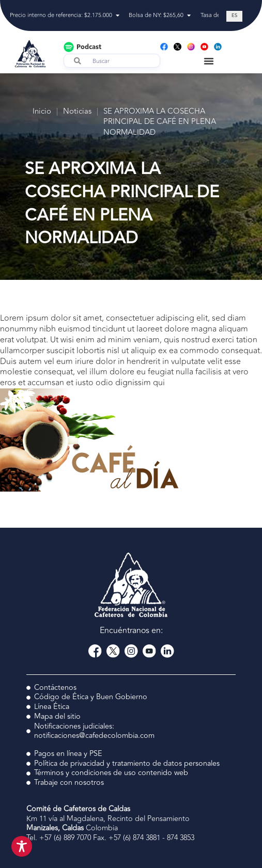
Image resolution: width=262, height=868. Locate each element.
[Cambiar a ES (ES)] (234, 16)
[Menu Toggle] (209, 61)
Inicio (42, 112)
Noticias (77, 112)
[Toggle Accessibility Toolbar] (22, 846)
